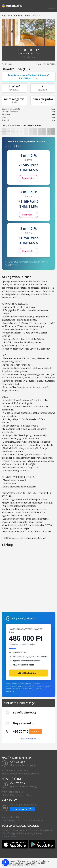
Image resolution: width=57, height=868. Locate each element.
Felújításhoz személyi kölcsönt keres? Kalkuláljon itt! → (28, 77)
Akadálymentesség (9, 865)
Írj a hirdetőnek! (28, 739)
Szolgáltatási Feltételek (40, 861)
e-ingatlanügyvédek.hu (24, 618)
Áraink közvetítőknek (12, 792)
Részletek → (28, 178)
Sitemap (20, 865)
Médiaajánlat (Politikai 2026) (35, 863)
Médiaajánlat (18, 863)
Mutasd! (35, 731)
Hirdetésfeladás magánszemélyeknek (20, 774)
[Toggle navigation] (52, 6)
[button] (5, 863)
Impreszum (26, 861)
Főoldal (36, 16)
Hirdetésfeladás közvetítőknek (17, 795)
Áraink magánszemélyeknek (16, 770)
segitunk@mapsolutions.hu (24, 805)
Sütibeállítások (30, 865)
